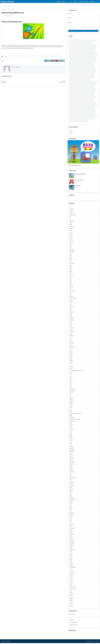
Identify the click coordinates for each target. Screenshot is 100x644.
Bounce (74, 54)
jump (83, 85)
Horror (80, 80)
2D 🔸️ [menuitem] (71, 1)
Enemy (37, 56)
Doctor (89, 65)
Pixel (91, 98)
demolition (76, 65)
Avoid (71, 49)
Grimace (92, 75)
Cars (82, 57)
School (87, 106)
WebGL (75, 122)
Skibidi (71, 111)
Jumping (87, 85)
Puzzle (86, 101)
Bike (87, 52)
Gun (81, 78)
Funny (74, 75)
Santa (78, 106)
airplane (88, 44)
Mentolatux (76, 93)
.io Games (74, 41)
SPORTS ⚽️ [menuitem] (81, 1)
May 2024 (72, 621)
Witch (79, 122)
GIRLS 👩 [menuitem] (76, 1)
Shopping (83, 109)
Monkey (89, 93)
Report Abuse (72, 631)
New (89, 96)
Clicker (71, 62)
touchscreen (72, 119)
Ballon (91, 49)
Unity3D (90, 119)
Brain (87, 54)
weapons (71, 122)
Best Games (78, 52)
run (70, 106)
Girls (88, 75)
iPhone (80, 85)
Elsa (89, 67)
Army (21, 56)
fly (94, 70)
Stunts (90, 114)
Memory (71, 93)
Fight (41, 56)
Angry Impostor (78, 187)
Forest (75, 73)
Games (81, 75)
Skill (80, 111)
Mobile (85, 93)
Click (94, 60)
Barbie (95, 49)
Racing (71, 104)
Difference (85, 65)
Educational (84, 67)
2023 (72, 134)
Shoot (71, 109)
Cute (91, 62)
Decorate (94, 62)
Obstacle (93, 96)
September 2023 (74, 626)
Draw (93, 65)
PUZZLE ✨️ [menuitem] (87, 1)
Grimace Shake (72, 78)
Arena (17, 56)
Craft (84, 62)
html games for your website (74, 83)
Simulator (93, 109)
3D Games (71, 44)
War (94, 119)
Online (79, 98)
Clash (33, 56)
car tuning (74, 57)
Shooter (74, 109)
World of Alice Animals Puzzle (75, 166)
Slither (87, 111)
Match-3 (86, 91)
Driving (80, 67)
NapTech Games (84, 96)
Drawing (71, 67)
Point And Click (77, 101)
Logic (86, 88)
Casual (71, 60)
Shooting (79, 109)
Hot (86, 80)
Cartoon (85, 57)
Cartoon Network (91, 57)
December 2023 (74, 623)
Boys (84, 54)
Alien (92, 44)
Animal (75, 47)
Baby (74, 49)
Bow (29, 56)
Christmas (78, 60)
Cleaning (90, 60)
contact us (97, 642)
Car (70, 57)
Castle (96, 57)
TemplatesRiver (8, 642)
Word (82, 122)
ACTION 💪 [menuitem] (58, 1)
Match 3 (81, 91)
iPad (76, 85)
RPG (94, 104)
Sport (94, 111)
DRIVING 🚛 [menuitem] (93, 1)
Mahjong (93, 88)
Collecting (75, 62)
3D (9, 56)
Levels (82, 88)
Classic (86, 60)
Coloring (80, 62)
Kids (94, 85)
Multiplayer (72, 96)
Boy (81, 54)
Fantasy (75, 70)
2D (92, 41)
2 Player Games (88, 41)
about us (93, 642)
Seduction (95, 106)
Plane (95, 98)
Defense (71, 65)
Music (76, 96)
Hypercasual (46, 56)
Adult (79, 44)
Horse (83, 80)
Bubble (91, 54)
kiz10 (74, 88)
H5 (84, 78)
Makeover (71, 91)
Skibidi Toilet (76, 111)
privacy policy (88, 642)
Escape (71, 70)
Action (13, 56)
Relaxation (78, 104)
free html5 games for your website (82, 73)
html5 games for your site (93, 83)
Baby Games (78, 49)
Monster (93, 93)
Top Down (92, 117)
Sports (71, 114)
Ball (88, 49)
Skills (83, 111)
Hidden (93, 78)
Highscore (71, 80)
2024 (72, 132)
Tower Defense (77, 119)
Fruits (94, 73)
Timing (88, 117)
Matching (94, 91)
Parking (83, 98)
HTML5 (81, 83)
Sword (84, 117)
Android (71, 47)
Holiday (76, 80)
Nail (79, 96)
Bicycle (83, 52)
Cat (74, 60)
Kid (91, 85)
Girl (85, 75)
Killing (71, 88)
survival (80, 117)
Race (93, 101)
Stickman (58, 56)
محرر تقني (4, 16)
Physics (87, 98)
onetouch (75, 98)
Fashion (79, 70)
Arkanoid (91, 47)
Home (3, 10)
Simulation (88, 109)
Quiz (89, 101)
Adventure (83, 44)
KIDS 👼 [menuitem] (63, 1)
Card (78, 57)
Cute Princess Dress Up (79, 181)
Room (91, 104)
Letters (78, 88)
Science (91, 106)
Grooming (77, 78)
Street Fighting (85, 114)
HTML (90, 80)
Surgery (76, 117)
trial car (86, 119)
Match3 (90, 91)
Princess (82, 101)
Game (78, 75)
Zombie (86, 122)
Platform (71, 101)
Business (95, 54)
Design (80, 65)
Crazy (87, 62)
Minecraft (81, 93)
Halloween (88, 78)
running (74, 106)
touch (96, 117)
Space (91, 111)
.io (70, 41)
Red (74, 104)
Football (71, 73)
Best (74, 52)
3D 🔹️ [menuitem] (68, 1)
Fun (70, 75)
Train (82, 119)
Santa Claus (82, 106)
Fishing (91, 70)
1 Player (5, 56)
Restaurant (83, 104)
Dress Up (76, 67)
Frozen (90, 73)
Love (89, 88)
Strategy (6, 10)
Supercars (71, 117)
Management (52, 56)
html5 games (86, 83)
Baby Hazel (84, 49)
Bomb (71, 54)
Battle (25, 56)
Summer (94, 114)
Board (93, 52)
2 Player (82, 41)
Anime (79, 47)
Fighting (87, 70)
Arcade (83, 47)
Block (90, 52)
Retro (88, 104)
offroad (71, 98)
